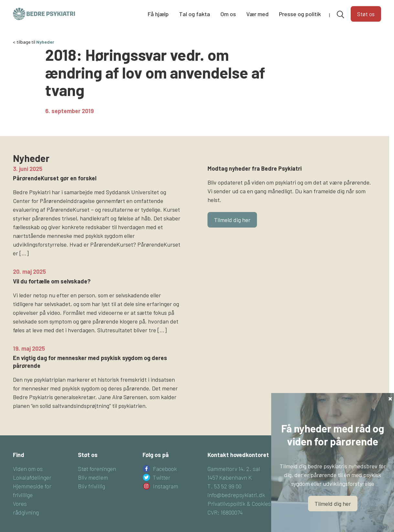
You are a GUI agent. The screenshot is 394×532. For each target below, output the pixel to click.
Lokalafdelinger (32, 488)
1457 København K (230, 488)
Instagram (165, 496)
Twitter (162, 488)
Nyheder (45, 52)
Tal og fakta (195, 14)
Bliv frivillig (91, 496)
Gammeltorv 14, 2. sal (234, 479)
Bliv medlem (93, 488)
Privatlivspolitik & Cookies (239, 514)
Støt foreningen (97, 479)
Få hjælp (158, 14)
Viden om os (28, 479)
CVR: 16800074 (225, 523)
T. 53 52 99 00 (224, 496)
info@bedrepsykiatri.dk (236, 505)
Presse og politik (300, 14)
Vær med (257, 14)
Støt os (366, 14)
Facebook (165, 479)
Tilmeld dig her (232, 230)
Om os (228, 14)
